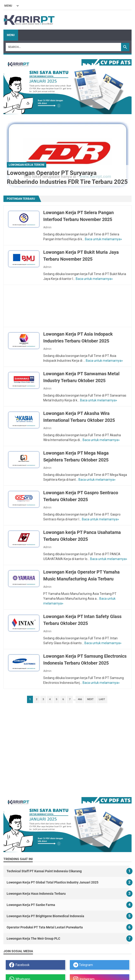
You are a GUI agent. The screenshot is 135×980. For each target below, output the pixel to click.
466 (80, 699)
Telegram (83, 965)
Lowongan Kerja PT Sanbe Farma (31, 905)
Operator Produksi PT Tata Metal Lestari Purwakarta (45, 927)
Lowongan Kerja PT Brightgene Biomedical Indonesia (45, 916)
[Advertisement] (68, 306)
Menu (11, 35)
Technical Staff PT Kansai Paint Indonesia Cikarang (44, 871)
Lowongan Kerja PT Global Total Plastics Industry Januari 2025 (53, 882)
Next (90, 699)
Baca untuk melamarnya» (103, 239)
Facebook (19, 965)
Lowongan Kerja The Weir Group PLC (33, 939)
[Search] (63, 47)
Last (102, 699)
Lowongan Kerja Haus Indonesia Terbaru (36, 894)
